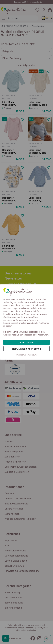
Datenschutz (21, 355)
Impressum (32, 355)
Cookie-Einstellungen (13, 335)
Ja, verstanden (26, 342)
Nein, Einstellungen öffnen (26, 349)
